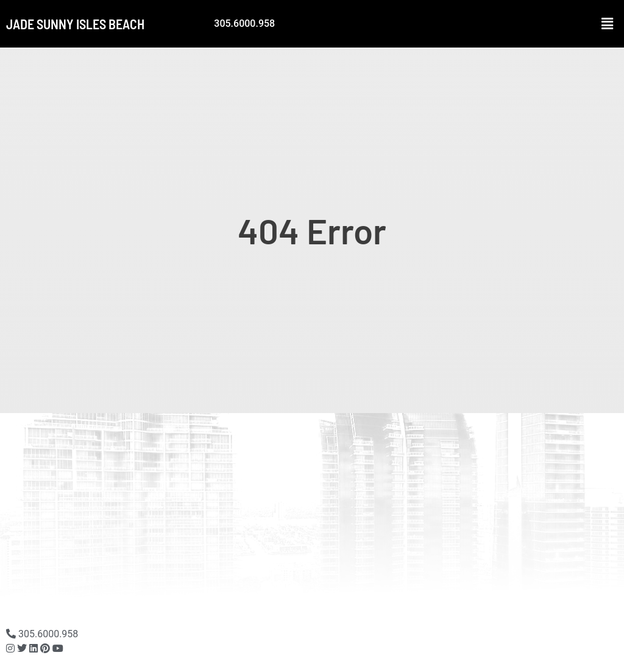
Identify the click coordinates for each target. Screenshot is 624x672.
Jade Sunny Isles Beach (75, 24)
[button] (608, 24)
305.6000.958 (244, 23)
